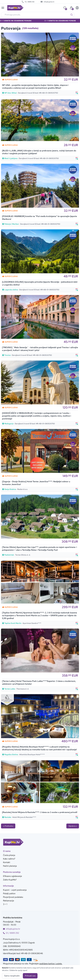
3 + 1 (5, 904)
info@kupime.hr (47, 2)
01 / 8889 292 (28, 2)
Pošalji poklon (9, 893)
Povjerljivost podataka (13, 897)
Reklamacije (9, 901)
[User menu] (77, 8)
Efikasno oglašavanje (13, 876)
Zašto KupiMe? (10, 880)
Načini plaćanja (10, 866)
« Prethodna (8, 826)
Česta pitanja (9, 855)
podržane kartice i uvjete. (51, 964)
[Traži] (72, 15)
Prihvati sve (30, 976)
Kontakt (7, 862)
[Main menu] (3, 8)
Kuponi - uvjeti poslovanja (15, 890)
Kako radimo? (9, 859)
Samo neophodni (12, 976)
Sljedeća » (73, 826)
